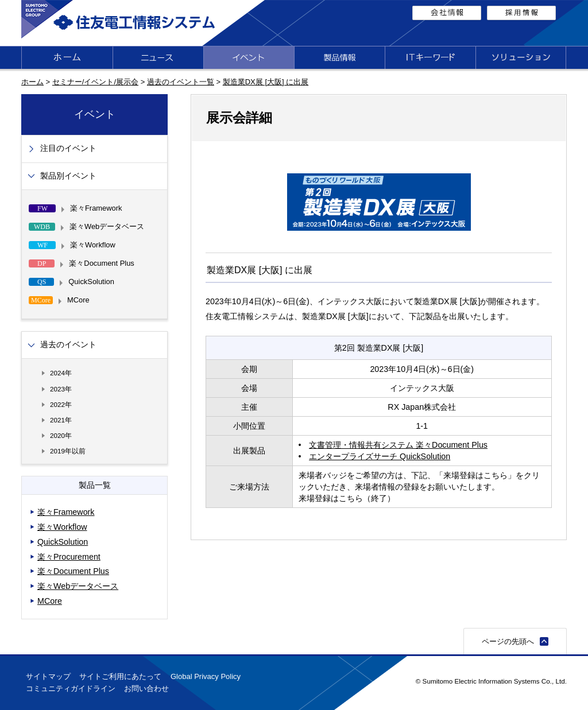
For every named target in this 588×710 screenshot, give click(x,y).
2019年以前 (68, 451)
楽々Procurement (69, 557)
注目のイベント (68, 148)
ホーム (32, 82)
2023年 (61, 389)
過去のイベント (68, 345)
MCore (50, 601)
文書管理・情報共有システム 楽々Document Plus (398, 445)
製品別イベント (68, 176)
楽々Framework (66, 512)
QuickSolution (63, 542)
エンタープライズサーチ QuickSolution (380, 456)
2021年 (61, 420)
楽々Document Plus (73, 571)
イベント (95, 114)
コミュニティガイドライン (71, 688)
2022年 (61, 404)
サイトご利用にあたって (120, 676)
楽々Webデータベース (78, 586)
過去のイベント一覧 (181, 82)
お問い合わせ (146, 688)
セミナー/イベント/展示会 (95, 82)
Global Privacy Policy (206, 676)
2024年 (61, 373)
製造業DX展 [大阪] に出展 (266, 82)
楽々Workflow (62, 527)
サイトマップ (48, 676)
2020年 (61, 435)
